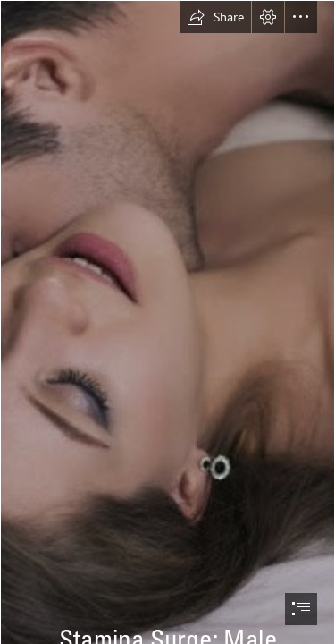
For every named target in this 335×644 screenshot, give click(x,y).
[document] (167, 322)
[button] (215, 17)
